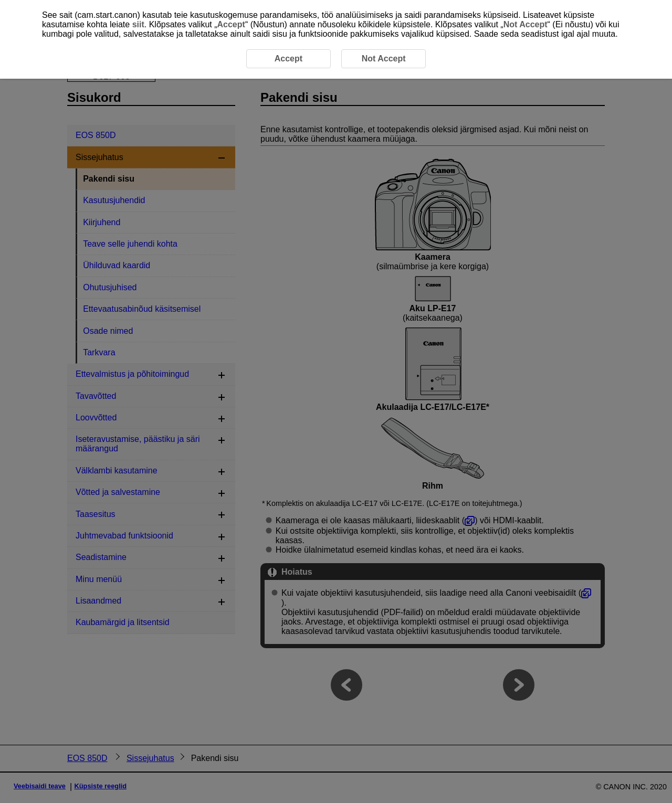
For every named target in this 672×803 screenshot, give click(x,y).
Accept (231, 24)
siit (138, 24)
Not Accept (526, 24)
